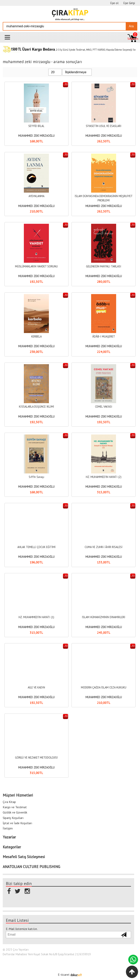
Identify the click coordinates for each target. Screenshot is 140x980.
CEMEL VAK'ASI (104, 407)
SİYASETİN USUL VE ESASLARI (104, 126)
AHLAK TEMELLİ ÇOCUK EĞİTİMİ (36, 547)
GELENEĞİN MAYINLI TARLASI (104, 266)
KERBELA (36, 336)
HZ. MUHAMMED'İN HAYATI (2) (104, 477)
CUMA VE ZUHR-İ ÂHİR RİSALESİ (104, 547)
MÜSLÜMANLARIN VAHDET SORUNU (36, 266)
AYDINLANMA (36, 196)
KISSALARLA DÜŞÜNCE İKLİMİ (36, 407)
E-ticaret (64, 975)
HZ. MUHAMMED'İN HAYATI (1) (36, 617)
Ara (131, 26)
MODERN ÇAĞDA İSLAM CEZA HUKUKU (104, 687)
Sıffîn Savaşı (36, 477)
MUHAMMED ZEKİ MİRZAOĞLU (36, 136)
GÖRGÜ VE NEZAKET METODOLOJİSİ (36, 757)
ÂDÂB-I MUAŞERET (104, 336)
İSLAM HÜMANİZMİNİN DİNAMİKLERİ (104, 617)
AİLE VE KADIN (36, 687)
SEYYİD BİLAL (36, 126)
